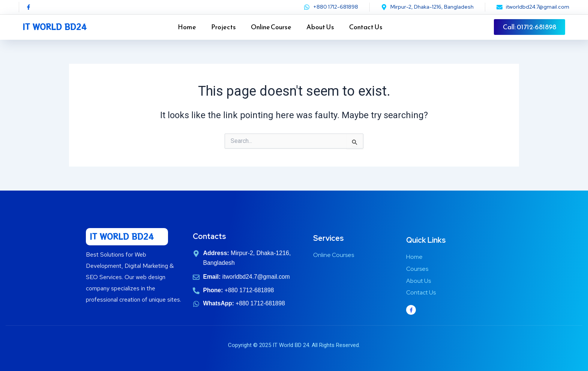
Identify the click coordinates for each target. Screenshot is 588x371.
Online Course (271, 27)
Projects (223, 27)
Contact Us (366, 27)
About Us (320, 27)
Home (187, 27)
